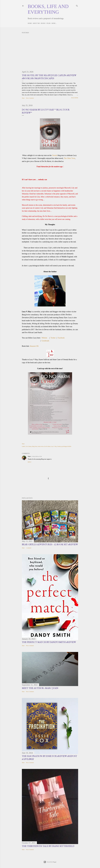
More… (54, 23)
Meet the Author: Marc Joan (40, 688)
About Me (36, 23)
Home (30, 23)
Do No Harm (47, 446)
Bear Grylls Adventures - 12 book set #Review (50, 544)
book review (41, 446)
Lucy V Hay (54, 446)
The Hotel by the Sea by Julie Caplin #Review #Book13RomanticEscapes (49, 77)
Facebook (61, 338)
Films (48, 23)
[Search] (77, 5)
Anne (29, 456)
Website (45, 338)
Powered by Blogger (50, 862)
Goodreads (45, 341)
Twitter (53, 338)
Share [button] (23, 98)
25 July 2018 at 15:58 (37, 456)
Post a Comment (30, 98)
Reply (30, 462)
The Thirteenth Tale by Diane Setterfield (48, 846)
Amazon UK (34, 346)
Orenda (55, 155)
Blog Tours (35, 446)
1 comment (29, 548)
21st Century (29, 446)
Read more (75, 98)
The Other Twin (69, 158)
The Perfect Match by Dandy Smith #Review (49, 642)
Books (43, 23)
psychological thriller (66, 446)
